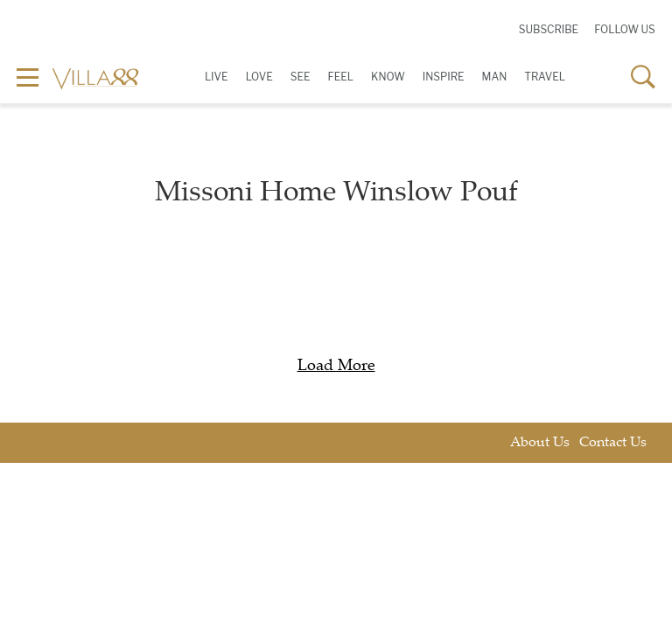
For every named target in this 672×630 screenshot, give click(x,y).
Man (495, 77)
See (301, 77)
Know (388, 77)
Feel (340, 77)
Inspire (444, 77)
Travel (545, 77)
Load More (336, 367)
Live (217, 77)
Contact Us (613, 443)
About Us (540, 443)
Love (259, 77)
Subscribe (549, 29)
